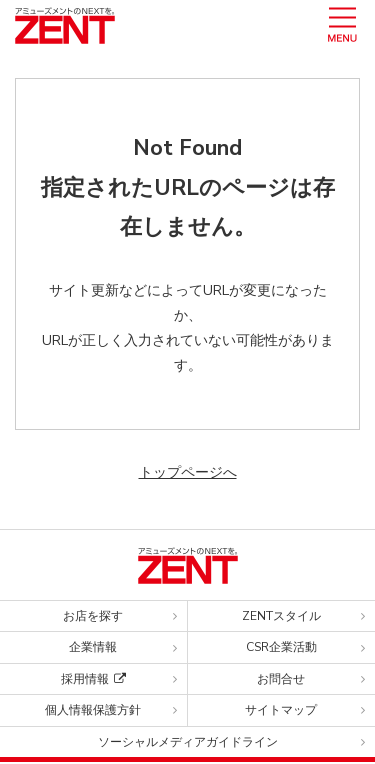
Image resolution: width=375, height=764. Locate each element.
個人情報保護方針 (93, 710)
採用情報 (93, 679)
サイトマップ (281, 710)
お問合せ (281, 679)
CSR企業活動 (281, 647)
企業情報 (93, 647)
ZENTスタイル (281, 616)
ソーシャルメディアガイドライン (188, 742)
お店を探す (93, 616)
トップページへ (188, 472)
